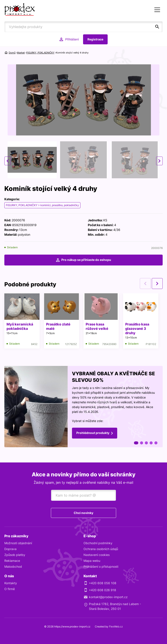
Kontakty (11, 583)
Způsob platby (15, 555)
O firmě (10, 589)
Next (159, 161)
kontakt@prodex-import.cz (108, 597)
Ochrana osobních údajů (101, 549)
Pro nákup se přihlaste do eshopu (86, 260)
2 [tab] (142, 443)
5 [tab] (156, 443)
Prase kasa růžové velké (97, 326)
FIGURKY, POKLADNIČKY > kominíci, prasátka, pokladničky (42, 205)
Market (21, 53)
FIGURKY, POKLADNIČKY (40, 53)
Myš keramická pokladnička (20, 326)
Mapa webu (92, 561)
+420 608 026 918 (103, 590)
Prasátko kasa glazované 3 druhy (137, 329)
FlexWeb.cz (116, 626)
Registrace (95, 39)
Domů (12, 53)
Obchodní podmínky (98, 543)
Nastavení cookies (97, 555)
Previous (8, 161)
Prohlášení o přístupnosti (101, 566)
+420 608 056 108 (103, 583)
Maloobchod (13, 566)
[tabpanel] (83, 407)
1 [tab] (136, 443)
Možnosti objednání (18, 543)
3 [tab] (146, 443)
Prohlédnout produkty (93, 433)
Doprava (10, 549)
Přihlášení (72, 39)
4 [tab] (151, 443)
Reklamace (12, 561)
